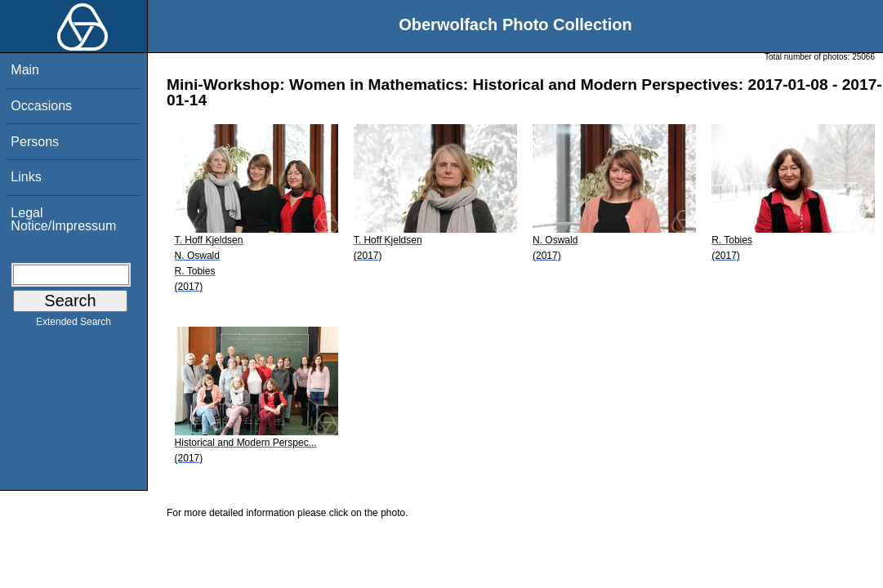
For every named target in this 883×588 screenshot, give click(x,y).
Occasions (41, 106)
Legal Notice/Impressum (63, 219)
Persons (35, 142)
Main (25, 70)
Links (26, 177)
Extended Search (74, 325)
